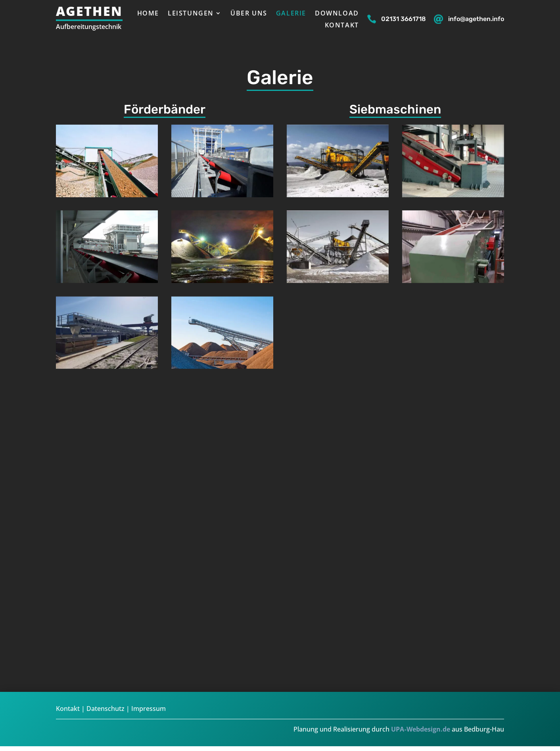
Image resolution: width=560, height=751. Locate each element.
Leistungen (191, 14)
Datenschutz (105, 709)
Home (148, 14)
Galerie (291, 14)
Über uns (249, 14)
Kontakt (342, 26)
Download (337, 14)
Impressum (149, 709)
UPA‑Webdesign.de (420, 729)
